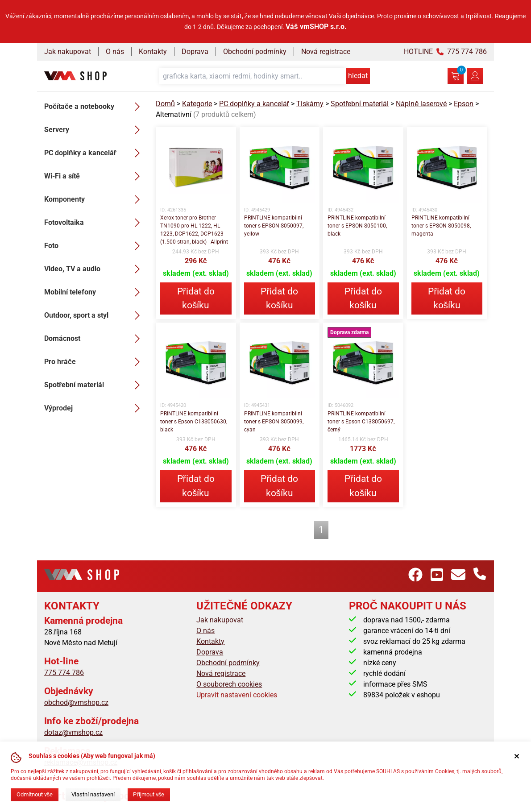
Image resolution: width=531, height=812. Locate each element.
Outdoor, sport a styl (95, 315)
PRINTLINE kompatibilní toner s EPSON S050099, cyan (274, 422)
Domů (165, 104)
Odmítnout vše (35, 794)
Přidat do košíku (196, 298)
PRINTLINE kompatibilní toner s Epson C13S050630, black (194, 422)
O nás (115, 52)
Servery (95, 130)
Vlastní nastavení (93, 794)
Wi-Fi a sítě (95, 176)
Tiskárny (310, 104)
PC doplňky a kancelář (95, 153)
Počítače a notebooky (95, 107)
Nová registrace (326, 52)
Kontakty (153, 52)
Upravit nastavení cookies (237, 695)
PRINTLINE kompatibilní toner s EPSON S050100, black (357, 226)
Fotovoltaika (95, 223)
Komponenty (95, 199)
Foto (95, 246)
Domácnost (95, 339)
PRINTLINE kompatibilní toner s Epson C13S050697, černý (361, 422)
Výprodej (95, 408)
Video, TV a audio (95, 269)
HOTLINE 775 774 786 (445, 52)
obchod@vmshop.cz (76, 702)
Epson (464, 104)
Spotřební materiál (95, 385)
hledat (358, 76)
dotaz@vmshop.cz (73, 732)
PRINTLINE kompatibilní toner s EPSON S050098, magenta (441, 226)
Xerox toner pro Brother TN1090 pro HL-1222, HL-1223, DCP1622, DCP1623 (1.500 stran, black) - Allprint (194, 230)
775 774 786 (64, 673)
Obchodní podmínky (255, 52)
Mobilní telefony (95, 292)
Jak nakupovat (68, 52)
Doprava (195, 52)
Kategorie (197, 104)
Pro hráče (95, 362)
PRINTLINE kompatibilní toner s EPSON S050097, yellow (274, 226)
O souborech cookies (229, 684)
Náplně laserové (421, 104)
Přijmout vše (149, 794)
